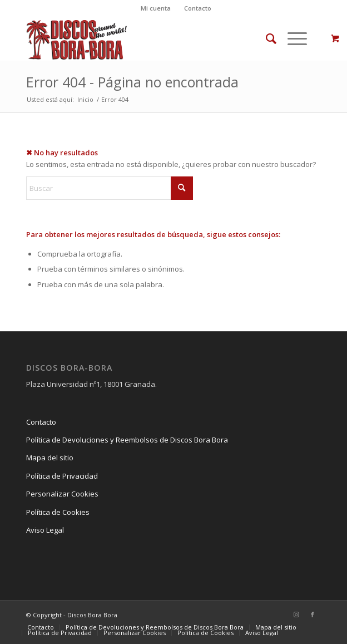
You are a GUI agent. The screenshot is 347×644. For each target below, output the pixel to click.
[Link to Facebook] (313, 614)
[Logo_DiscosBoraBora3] (144, 38)
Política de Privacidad (62, 476)
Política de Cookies (58, 512)
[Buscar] (266, 38)
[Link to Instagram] (296, 614)
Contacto (198, 8)
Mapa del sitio (50, 458)
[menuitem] (156, 8)
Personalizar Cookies (62, 494)
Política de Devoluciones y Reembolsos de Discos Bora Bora (127, 440)
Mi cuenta (156, 8)
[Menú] (292, 38)
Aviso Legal (45, 530)
